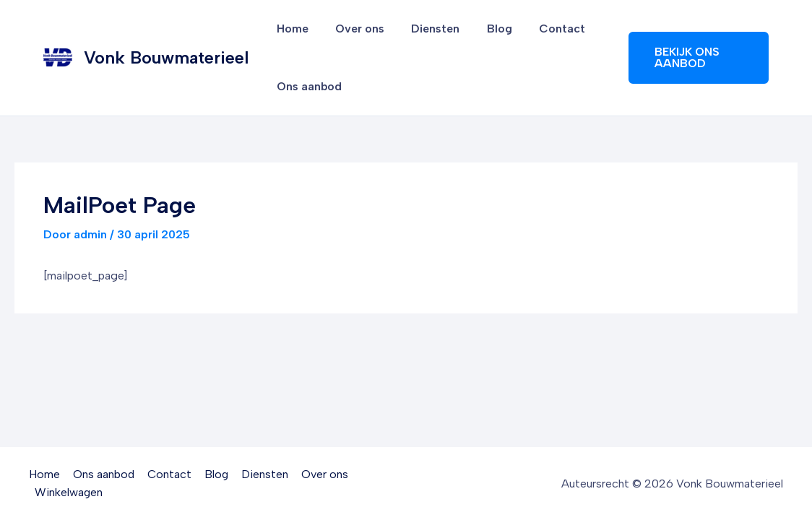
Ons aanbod (307, 86)
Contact (545, 29)
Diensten (426, 29)
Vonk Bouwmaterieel (166, 57)
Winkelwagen (69, 492)
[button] (696, 58)
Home (290, 29)
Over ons (354, 29)
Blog (486, 29)
